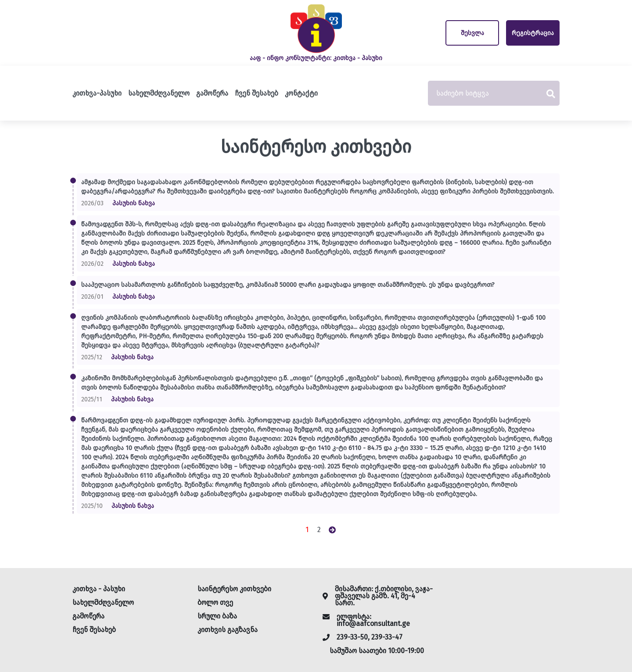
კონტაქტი (301, 93)
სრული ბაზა (217, 616)
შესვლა (472, 33)
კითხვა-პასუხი (97, 93)
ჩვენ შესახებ (257, 93)
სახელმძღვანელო (159, 93)
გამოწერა (212, 93)
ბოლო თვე (215, 602)
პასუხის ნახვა (134, 204)
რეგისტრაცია (533, 33)
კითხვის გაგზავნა (228, 630)
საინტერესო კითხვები (234, 589)
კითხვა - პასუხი (99, 589)
